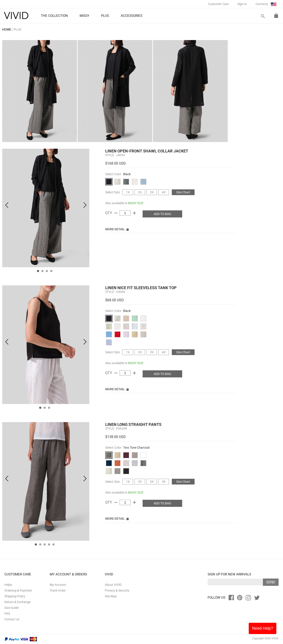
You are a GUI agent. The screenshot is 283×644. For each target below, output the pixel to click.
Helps (8, 585)
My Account (58, 585)
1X (128, 192)
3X (152, 192)
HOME (7, 29)
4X (164, 192)
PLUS (17, 29)
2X (140, 192)
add (134, 213)
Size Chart (183, 192)
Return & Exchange (17, 602)
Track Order (58, 590)
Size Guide (11, 608)
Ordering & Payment (18, 590)
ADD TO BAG (162, 214)
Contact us (12, 619)
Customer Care (218, 4)
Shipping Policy (15, 596)
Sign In (242, 4)
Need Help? (263, 628)
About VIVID (113, 585)
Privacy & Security (117, 590)
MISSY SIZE (136, 203)
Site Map (111, 596)
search (263, 16)
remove (116, 213)
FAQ (7, 613)
